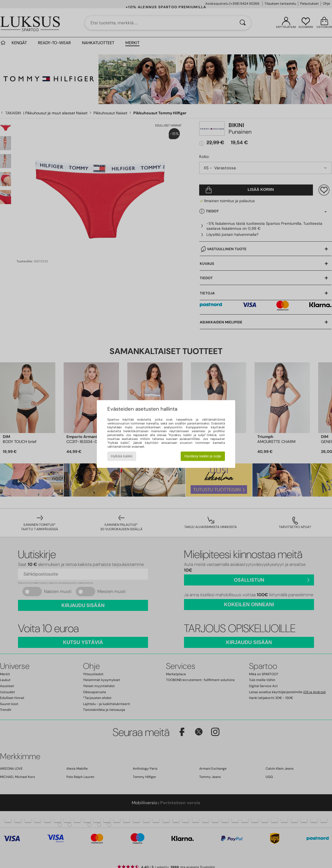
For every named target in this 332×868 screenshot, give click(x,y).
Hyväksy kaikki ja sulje (203, 456)
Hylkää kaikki (122, 456)
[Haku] (243, 23)
